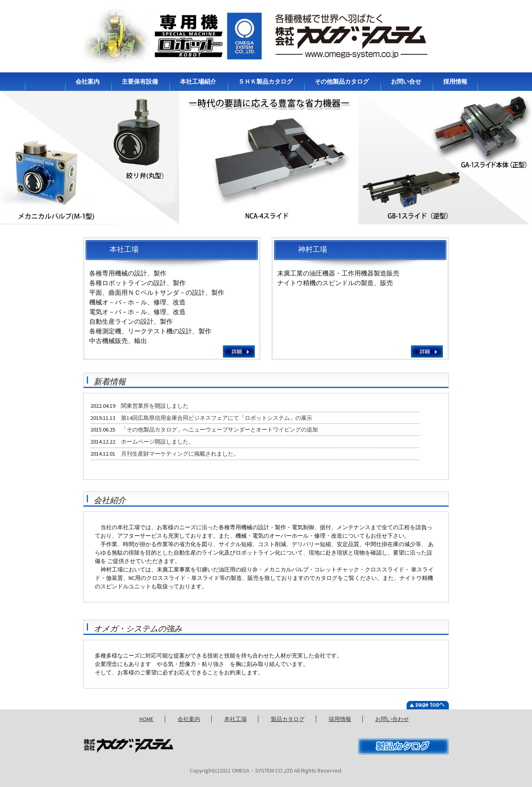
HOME (146, 719)
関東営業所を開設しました (155, 406)
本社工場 (235, 719)
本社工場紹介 (198, 81)
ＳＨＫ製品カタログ (265, 81)
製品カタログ (288, 719)
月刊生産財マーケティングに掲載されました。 (180, 454)
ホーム (44, 81)
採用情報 (455, 81)
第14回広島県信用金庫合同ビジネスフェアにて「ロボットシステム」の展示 (217, 418)
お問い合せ (406, 81)
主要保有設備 (140, 81)
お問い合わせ (392, 719)
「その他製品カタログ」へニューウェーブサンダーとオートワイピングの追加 (219, 429)
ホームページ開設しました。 (158, 442)
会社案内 (88, 81)
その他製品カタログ (342, 81)
